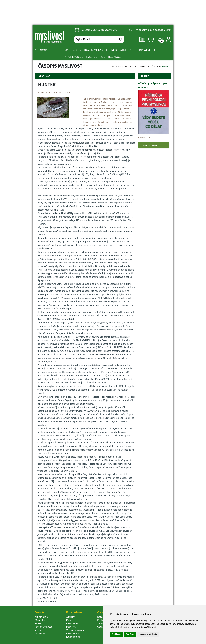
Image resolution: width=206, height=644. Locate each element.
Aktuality (70, 617)
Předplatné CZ (120, 50)
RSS (103, 57)
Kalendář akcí (73, 624)
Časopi (120, 66)
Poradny (70, 620)
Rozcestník (103, 617)
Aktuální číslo (41, 617)
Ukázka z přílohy (144, 137)
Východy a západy (75, 630)
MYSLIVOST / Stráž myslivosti (86, 50)
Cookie (101, 627)
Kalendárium (72, 633)
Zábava (101, 624)
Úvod (114, 66)
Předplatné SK (145, 50)
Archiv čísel (74, 57)
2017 (149, 66)
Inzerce (38, 630)
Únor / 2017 (156, 66)
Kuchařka (102, 620)
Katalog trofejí (73, 637)
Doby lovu (71, 627)
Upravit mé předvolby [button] (148, 634)
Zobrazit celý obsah (149, 145)
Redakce (114, 57)
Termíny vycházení (44, 627)
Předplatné (40, 620)
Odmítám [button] (130, 634)
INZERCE (91, 57)
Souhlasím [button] (116, 634)
